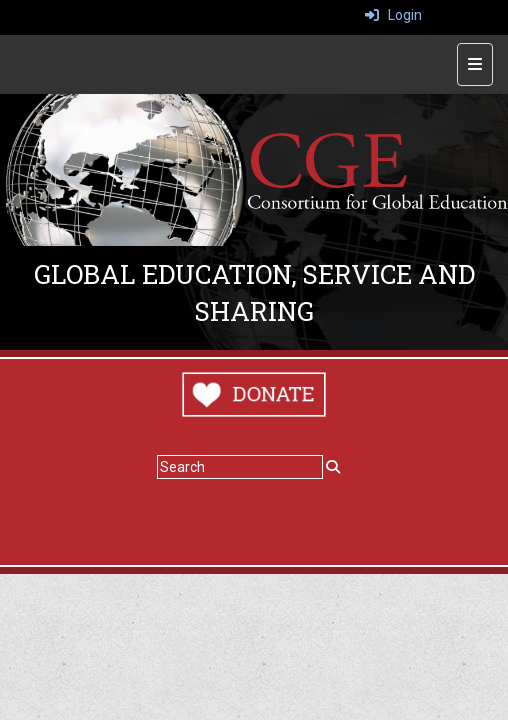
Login (393, 15)
